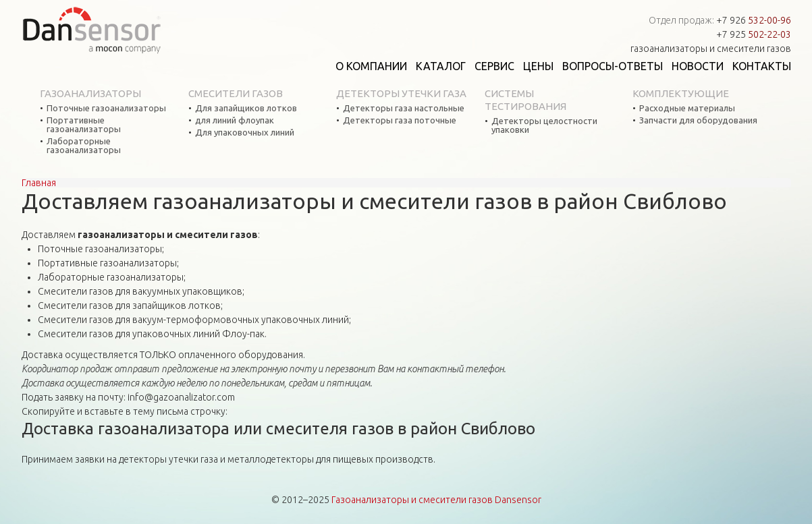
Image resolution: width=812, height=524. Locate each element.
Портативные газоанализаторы (84, 125)
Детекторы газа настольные (404, 108)
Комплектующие (681, 93)
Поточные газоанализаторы (106, 108)
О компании (371, 66)
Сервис (494, 66)
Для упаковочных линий (245, 133)
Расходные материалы (687, 108)
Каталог (441, 66)
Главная (39, 183)
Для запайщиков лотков (246, 108)
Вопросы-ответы (613, 66)
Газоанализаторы (90, 93)
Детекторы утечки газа (401, 93)
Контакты (762, 66)
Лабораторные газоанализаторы (84, 146)
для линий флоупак (235, 120)
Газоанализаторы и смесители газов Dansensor (436, 500)
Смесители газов (236, 93)
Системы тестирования (525, 100)
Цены (538, 66)
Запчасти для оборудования (698, 120)
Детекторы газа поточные (400, 120)
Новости (698, 66)
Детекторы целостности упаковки (544, 125)
